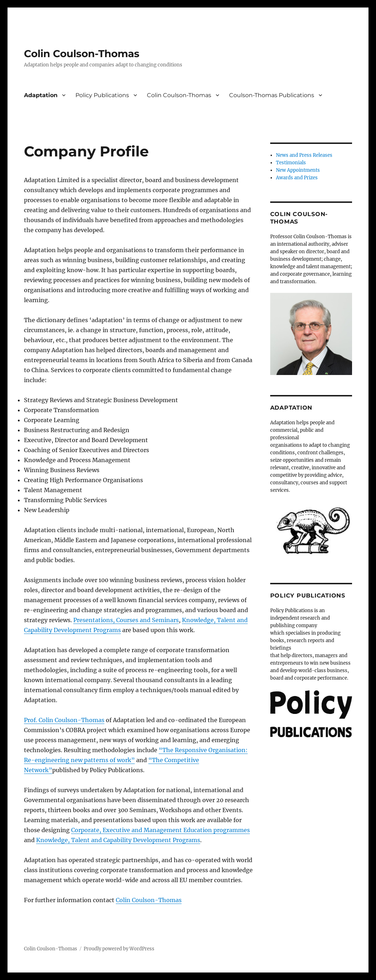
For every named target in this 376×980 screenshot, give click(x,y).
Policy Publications (102, 95)
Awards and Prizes (297, 178)
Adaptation (41, 95)
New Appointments (298, 170)
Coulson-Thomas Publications (272, 95)
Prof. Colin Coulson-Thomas (64, 720)
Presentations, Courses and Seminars (126, 620)
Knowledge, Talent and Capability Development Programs (118, 840)
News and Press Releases (304, 155)
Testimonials (291, 163)
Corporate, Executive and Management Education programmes (160, 830)
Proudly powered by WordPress (119, 949)
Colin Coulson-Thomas (82, 54)
